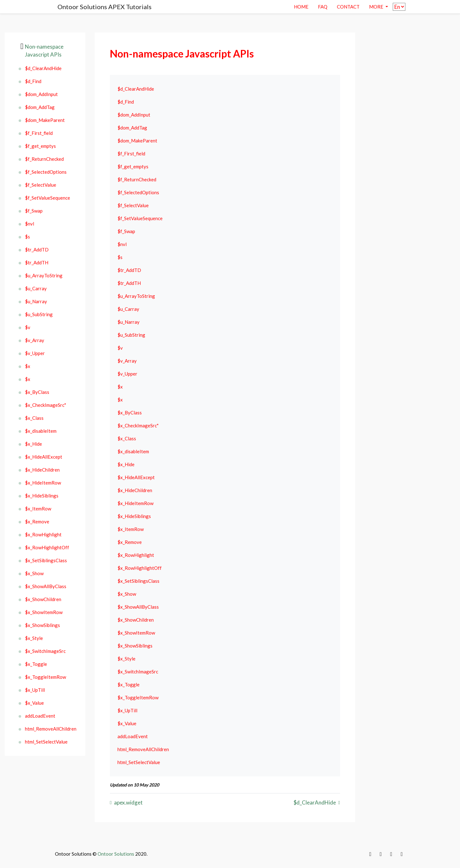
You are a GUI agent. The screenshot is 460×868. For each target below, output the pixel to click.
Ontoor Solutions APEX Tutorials (105, 7)
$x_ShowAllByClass (46, 586)
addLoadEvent (40, 716)
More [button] (377, 7)
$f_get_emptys (40, 146)
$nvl (30, 224)
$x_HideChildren (42, 470)
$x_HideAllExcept (44, 457)
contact (348, 7)
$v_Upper (35, 353)
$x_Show (34, 573)
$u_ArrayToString (44, 275)
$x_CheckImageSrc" (45, 405)
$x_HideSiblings (42, 496)
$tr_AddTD (37, 250)
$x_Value (34, 703)
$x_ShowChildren (43, 599)
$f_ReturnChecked (44, 159)
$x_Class (34, 418)
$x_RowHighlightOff (47, 547)
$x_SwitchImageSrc (45, 651)
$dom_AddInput (41, 94)
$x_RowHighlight (43, 534)
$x (28, 366)
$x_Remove (37, 521)
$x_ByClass (37, 392)
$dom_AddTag (40, 107)
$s (27, 237)
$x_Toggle (36, 664)
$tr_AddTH (37, 262)
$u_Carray (36, 288)
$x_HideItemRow (43, 483)
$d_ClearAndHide (43, 68)
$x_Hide (33, 444)
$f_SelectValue (41, 185)
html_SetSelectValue (46, 742)
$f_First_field (39, 133)
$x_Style (34, 638)
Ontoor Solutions (116, 854)
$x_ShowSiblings (42, 625)
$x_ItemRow (38, 509)
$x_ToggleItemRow (45, 677)
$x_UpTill (35, 690)
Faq (323, 7)
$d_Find (33, 81)
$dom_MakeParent (45, 120)
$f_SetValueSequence (48, 198)
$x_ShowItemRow (44, 612)
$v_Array (35, 340)
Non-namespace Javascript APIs (44, 51)
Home (301, 7)
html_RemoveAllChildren (51, 729)
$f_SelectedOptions (46, 172)
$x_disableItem (41, 431)
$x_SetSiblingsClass (46, 560)
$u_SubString (39, 314)
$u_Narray (36, 301)
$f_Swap (34, 211)
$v (28, 327)
